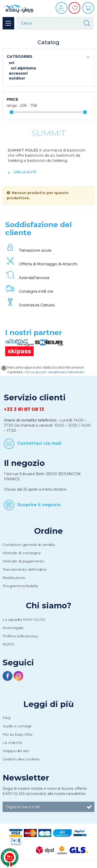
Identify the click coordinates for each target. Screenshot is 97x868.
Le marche (12, 743)
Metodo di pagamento (23, 561)
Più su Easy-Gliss (17, 734)
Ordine (48, 531)
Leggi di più (48, 704)
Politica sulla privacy (20, 636)
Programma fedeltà (20, 586)
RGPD (8, 644)
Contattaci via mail (39, 443)
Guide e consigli (17, 726)
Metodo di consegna (22, 553)
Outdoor (17, 78)
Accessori (18, 73)
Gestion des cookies (21, 759)
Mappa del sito (16, 751)
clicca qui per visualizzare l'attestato (54, 372)
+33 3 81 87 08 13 (24, 409)
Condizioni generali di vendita (29, 545)
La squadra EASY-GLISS (24, 619)
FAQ (7, 718)
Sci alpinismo (24, 68)
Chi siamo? (49, 606)
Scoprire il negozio (39, 505)
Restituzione (14, 578)
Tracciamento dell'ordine (25, 569)
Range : (13, 106)
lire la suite (25, 172)
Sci (12, 63)
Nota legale (13, 628)
